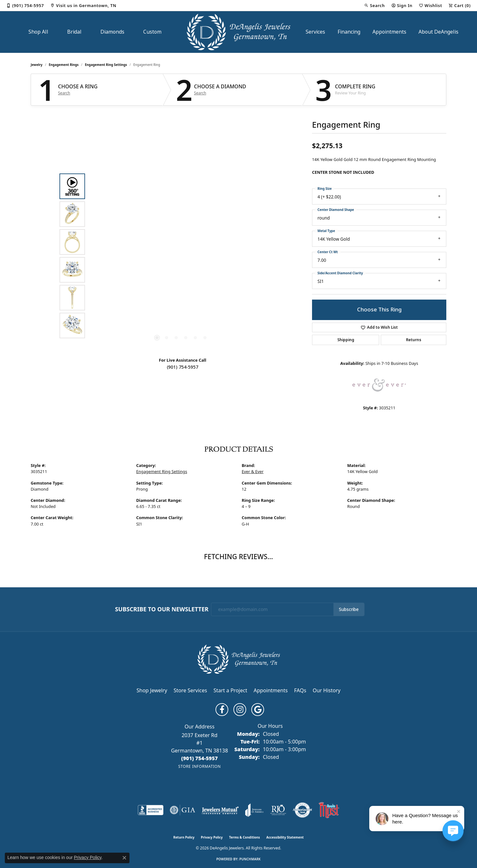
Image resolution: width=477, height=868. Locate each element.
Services (315, 32)
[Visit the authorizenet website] (302, 810)
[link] (25, 5)
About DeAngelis (438, 32)
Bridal (74, 32)
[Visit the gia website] (183, 810)
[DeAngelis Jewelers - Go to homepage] (239, 659)
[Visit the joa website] (254, 810)
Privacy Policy (212, 837)
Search (64, 93)
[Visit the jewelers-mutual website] (220, 810)
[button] (374, 5)
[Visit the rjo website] (278, 810)
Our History (327, 690)
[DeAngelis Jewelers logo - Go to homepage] (239, 32)
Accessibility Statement (285, 837)
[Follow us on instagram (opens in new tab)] (240, 710)
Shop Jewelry (152, 690)
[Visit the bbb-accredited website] (151, 810)
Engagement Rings (64, 65)
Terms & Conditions (244, 837)
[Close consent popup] (124, 858)
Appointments (389, 32)
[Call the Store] (200, 758)
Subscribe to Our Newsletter (162, 609)
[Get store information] (199, 766)
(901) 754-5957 (183, 367)
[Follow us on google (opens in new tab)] (258, 710)
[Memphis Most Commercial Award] (329, 810)
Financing (349, 32)
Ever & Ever (253, 471)
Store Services (190, 690)
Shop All (38, 32)
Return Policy (184, 837)
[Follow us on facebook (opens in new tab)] (222, 710)
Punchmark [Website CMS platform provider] (250, 859)
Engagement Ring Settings (106, 65)
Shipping (346, 340)
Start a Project (230, 690)
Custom (152, 32)
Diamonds (112, 32)
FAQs (300, 690)
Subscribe (349, 609)
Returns (414, 340)
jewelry (37, 65)
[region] (181, 256)
